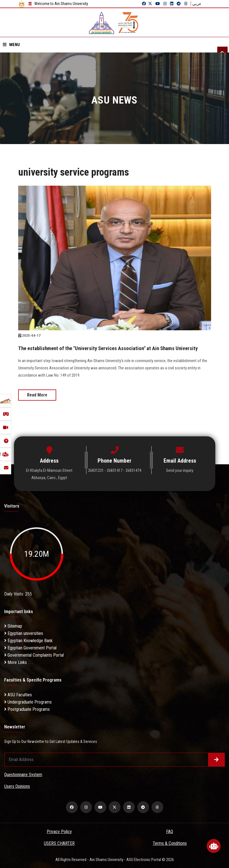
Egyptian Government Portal (30, 648)
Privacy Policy (59, 831)
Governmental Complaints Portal (34, 655)
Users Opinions (17, 786)
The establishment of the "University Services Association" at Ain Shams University (114, 348)
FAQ (170, 831)
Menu (11, 45)
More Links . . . (18, 662)
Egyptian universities (24, 633)
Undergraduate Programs (28, 702)
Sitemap (13, 626)
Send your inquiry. (180, 470)
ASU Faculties (18, 694)
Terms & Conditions (170, 843)
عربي (197, 4)
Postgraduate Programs (27, 709)
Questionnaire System (23, 774)
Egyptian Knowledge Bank (28, 641)
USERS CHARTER (59, 843)
